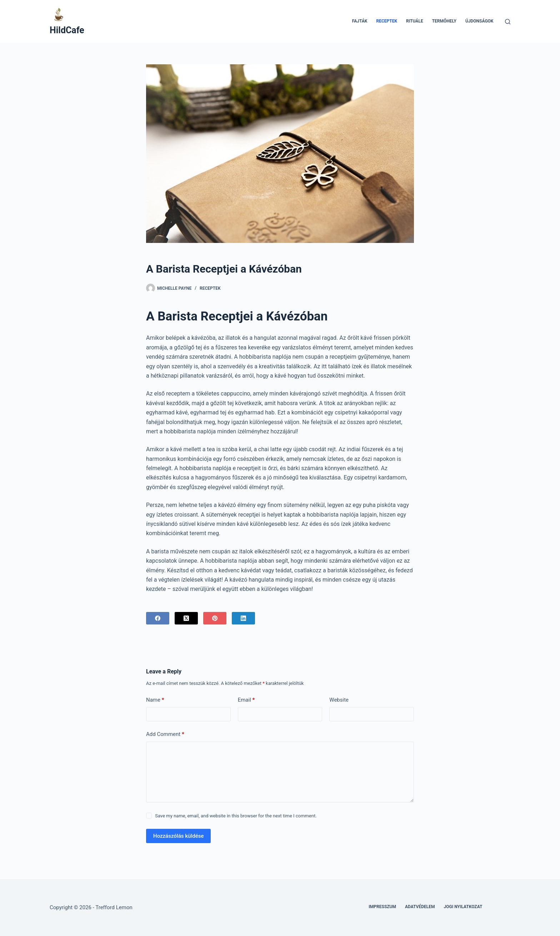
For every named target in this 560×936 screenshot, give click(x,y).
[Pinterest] (215, 618)
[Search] (508, 22)
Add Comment (165, 734)
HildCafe (67, 30)
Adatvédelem (420, 907)
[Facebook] (158, 618)
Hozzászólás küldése (178, 836)
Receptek (387, 21)
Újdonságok (479, 21)
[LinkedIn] (243, 618)
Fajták (360, 21)
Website (339, 700)
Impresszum (382, 907)
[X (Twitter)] (186, 618)
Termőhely (444, 21)
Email (246, 700)
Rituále (415, 21)
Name (155, 700)
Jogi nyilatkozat (463, 907)
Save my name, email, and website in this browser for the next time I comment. (236, 816)
